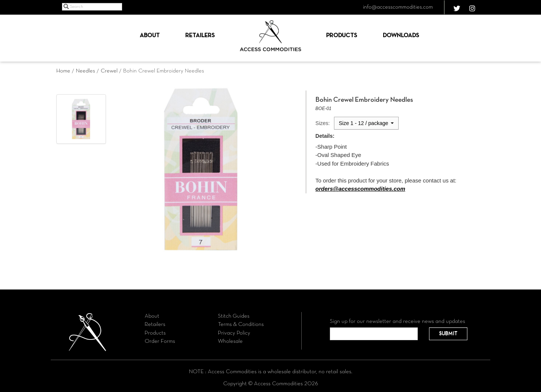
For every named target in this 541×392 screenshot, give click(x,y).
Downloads (401, 36)
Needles (85, 71)
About (150, 36)
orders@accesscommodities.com (360, 189)
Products (342, 36)
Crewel (109, 71)
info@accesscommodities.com (398, 7)
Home (63, 71)
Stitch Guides (234, 316)
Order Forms (160, 341)
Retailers (200, 36)
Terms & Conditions (241, 324)
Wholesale (230, 341)
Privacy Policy (234, 333)
